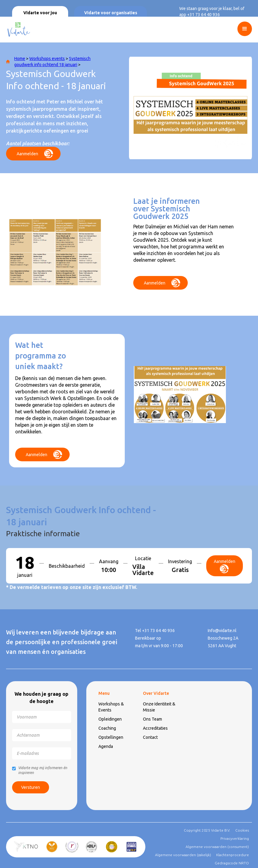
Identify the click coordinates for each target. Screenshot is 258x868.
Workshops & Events (111, 707)
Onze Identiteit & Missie (159, 707)
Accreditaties (155, 728)
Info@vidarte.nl (222, 631)
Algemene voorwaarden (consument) (217, 847)
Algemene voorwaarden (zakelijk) (183, 855)
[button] (248, 29)
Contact (150, 737)
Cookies (242, 830)
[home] (18, 30)
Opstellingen (111, 737)
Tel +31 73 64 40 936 (155, 631)
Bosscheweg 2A (223, 638)
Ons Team (152, 719)
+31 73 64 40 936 (203, 15)
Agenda (106, 746)
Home (20, 59)
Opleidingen (110, 719)
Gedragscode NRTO (232, 863)
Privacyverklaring (235, 838)
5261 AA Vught (222, 646)
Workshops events (47, 59)
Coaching (107, 728)
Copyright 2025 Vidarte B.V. (207, 830)
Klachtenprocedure (233, 855)
